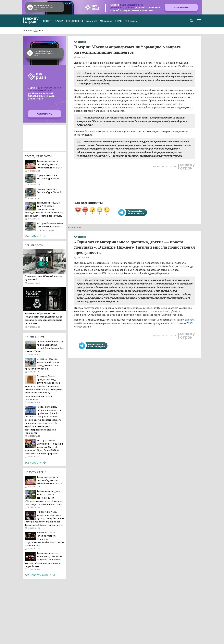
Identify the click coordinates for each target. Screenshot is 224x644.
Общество (80, 42)
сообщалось (88, 131)
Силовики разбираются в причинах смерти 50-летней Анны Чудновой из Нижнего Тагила (44, 346)
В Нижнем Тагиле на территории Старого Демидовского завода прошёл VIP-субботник (42, 364)
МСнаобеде (106, 21)
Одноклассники (180, 21)
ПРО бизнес (130, 21)
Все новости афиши (38, 575)
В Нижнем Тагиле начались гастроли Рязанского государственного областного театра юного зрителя (44, 539)
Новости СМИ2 (74, 227)
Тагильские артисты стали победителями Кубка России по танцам (49, 164)
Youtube (184, 21)
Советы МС (91, 21)
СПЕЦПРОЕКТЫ (74, 21)
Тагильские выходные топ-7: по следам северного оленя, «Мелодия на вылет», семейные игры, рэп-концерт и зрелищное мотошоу (44, 209)
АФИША (59, 21)
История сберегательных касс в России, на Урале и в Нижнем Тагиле (50, 226)
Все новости (33, 236)
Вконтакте (170, 21)
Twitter (175, 21)
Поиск (192, 21)
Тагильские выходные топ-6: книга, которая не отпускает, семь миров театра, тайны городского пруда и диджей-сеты (43, 560)
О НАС (118, 21)
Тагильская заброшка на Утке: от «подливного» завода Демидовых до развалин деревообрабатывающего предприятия (44, 318)
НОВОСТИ (47, 21)
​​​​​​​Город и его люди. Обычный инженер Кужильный (44, 278)
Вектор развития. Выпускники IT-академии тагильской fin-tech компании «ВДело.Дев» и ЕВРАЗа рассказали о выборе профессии (44, 447)
